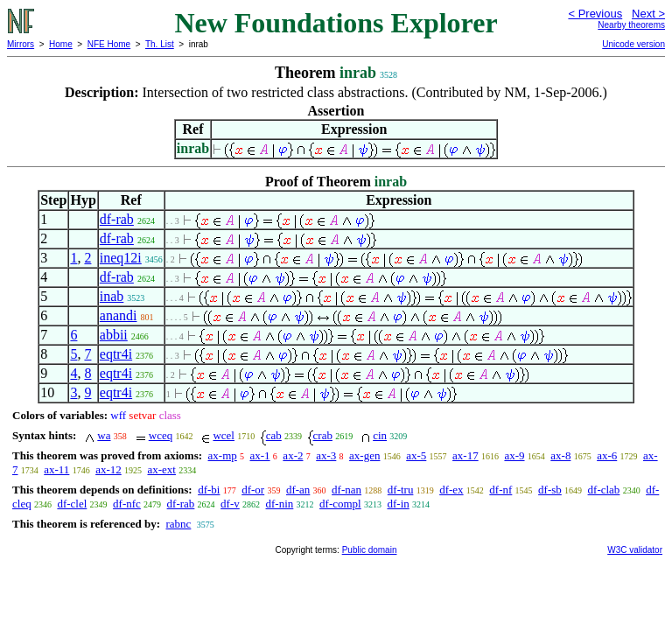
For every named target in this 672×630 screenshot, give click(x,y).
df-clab (604, 490)
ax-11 (56, 469)
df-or (253, 490)
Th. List (160, 44)
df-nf (500, 490)
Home (61, 44)
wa (104, 435)
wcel (224, 435)
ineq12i (121, 258)
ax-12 (108, 469)
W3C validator (635, 550)
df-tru (401, 490)
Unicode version (633, 44)
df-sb (550, 490)
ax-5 (416, 455)
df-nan (346, 490)
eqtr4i (116, 354)
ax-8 (560, 455)
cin (380, 435)
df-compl (340, 504)
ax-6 (607, 455)
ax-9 (514, 455)
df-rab (117, 219)
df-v (230, 504)
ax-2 (293, 455)
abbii (114, 335)
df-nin (280, 504)
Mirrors (21, 44)
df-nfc (127, 504)
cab (274, 435)
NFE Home (109, 44)
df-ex (451, 490)
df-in (398, 504)
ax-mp (223, 455)
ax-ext (161, 469)
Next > (648, 14)
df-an (298, 490)
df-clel (72, 504)
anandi (119, 315)
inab (112, 296)
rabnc (178, 524)
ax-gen (364, 455)
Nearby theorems (631, 25)
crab (323, 435)
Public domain (370, 550)
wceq (161, 435)
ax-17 (465, 455)
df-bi (209, 490)
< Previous (595, 14)
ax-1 (260, 455)
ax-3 (326, 455)
